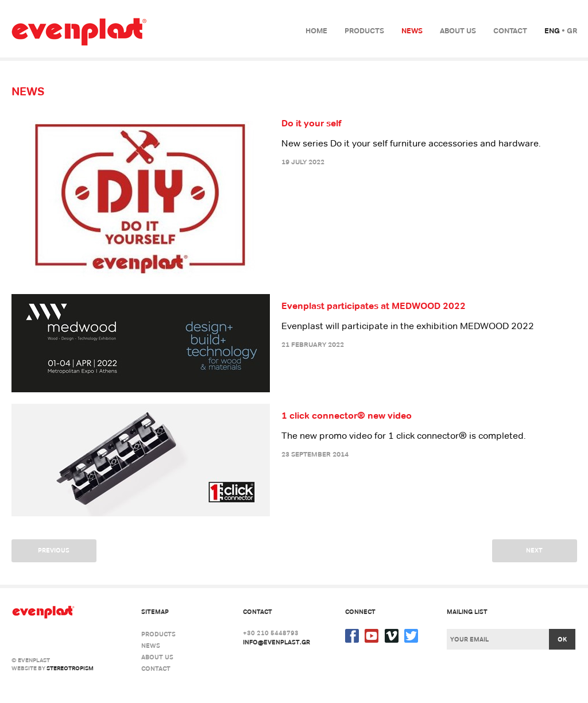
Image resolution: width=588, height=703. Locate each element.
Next (534, 550)
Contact (510, 31)
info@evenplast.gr (276, 642)
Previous (54, 550)
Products (364, 31)
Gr (572, 31)
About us (458, 31)
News (412, 31)
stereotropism (70, 668)
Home (316, 31)
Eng (552, 31)
